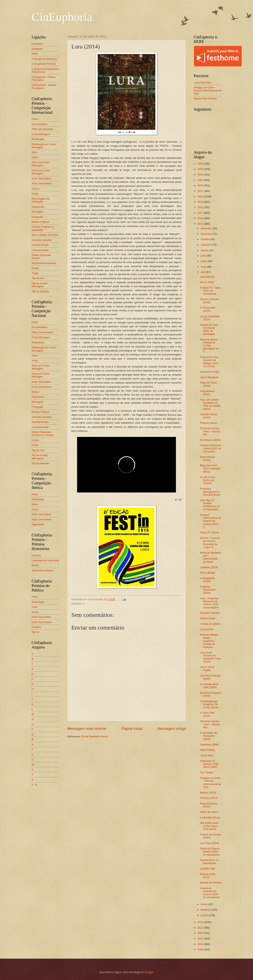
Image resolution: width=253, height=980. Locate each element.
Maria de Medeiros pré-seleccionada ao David (211, 557)
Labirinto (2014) (209, 567)
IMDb (35, 54)
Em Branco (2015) (210, 440)
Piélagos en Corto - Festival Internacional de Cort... (211, 783)
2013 (201, 928)
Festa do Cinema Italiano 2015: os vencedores (210, 852)
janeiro (205, 915)
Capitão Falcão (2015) (209, 416)
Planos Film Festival (205, 99)
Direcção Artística (42, 240)
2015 (201, 224)
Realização (38, 139)
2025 (201, 169)
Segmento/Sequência (44, 263)
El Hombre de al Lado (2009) (209, 686)
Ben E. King (207, 282)
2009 (201, 949)
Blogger (149, 972)
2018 (201, 207)
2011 (201, 939)
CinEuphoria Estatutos (44, 59)
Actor (35, 152)
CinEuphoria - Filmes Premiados (43, 79)
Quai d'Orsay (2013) (207, 458)
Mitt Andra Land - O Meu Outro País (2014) (210, 826)
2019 (201, 202)
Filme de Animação (42, 129)
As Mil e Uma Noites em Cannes (208, 480)
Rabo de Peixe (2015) (208, 384)
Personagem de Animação (41, 200)
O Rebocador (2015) (208, 309)
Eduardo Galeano (210, 613)
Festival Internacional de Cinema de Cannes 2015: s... (211, 521)
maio (204, 267)
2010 (201, 944)
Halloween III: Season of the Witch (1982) (209, 764)
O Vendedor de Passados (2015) (209, 736)
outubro (205, 239)
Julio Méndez (208, 277)
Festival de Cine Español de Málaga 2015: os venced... (209, 362)
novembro (207, 234)
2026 (201, 164)
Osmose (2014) (209, 798)
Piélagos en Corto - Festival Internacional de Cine (208, 91)
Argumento (38, 207)
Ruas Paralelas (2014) (209, 805)
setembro (206, 245)
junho (204, 261)
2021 (201, 191)
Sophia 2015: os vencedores (209, 862)
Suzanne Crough (210, 372)
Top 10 (35, 632)
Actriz (35, 157)
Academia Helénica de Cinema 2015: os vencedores (210, 893)
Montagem (38, 212)
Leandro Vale (208, 869)
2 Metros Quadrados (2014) (208, 590)
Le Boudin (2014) (210, 818)
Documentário (40, 124)
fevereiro (206, 910)
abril (203, 272)
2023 (201, 180)
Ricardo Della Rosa (208, 876)
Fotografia (37, 217)
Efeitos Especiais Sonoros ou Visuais (43, 434)
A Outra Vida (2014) (207, 714)
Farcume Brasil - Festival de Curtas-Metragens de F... (209, 346)
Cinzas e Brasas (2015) (209, 301)
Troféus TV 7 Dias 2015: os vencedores (210, 291)
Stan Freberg (207, 750)
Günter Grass (208, 618)
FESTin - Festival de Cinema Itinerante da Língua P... (210, 543)
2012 (201, 933)
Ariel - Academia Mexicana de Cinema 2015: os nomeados (209, 603)
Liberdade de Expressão (45, 560)
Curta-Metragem (41, 134)
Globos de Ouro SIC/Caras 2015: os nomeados (209, 329)
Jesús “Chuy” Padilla (208, 668)
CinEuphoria (62, 17)
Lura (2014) (207, 629)
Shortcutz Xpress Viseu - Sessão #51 (210, 431)
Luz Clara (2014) (210, 843)
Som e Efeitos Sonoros (45, 235)
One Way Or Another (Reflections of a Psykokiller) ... (211, 505)
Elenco (35, 189)
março (204, 904)
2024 (201, 175)
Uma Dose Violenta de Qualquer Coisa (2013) (210, 657)
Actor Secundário (41, 178)
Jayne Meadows (209, 377)
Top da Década (40, 291)
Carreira (36, 555)
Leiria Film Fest (202, 83)
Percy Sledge (208, 573)
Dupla (35, 194)
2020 (201, 196)
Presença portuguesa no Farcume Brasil (210, 492)
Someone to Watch (42, 570)
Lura (74, 142)
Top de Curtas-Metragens (40, 285)
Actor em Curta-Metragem (41, 164)
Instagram (37, 49)
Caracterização (40, 250)
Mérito (35, 565)
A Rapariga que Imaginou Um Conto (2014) (209, 704)
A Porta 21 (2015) (210, 624)
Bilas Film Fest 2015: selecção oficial (210, 469)
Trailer (35, 273)
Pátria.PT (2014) (209, 533)
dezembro (207, 228)
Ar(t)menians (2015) (207, 393)
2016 (201, 218)
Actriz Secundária (42, 183)
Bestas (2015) (208, 793)
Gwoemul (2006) (209, 745)
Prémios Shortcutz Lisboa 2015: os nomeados (211, 448)
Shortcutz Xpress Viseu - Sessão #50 (210, 724)
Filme (35, 119)
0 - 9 (34, 785)
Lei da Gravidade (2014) (210, 318)
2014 (201, 922)
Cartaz (35, 268)
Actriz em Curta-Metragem (41, 172)
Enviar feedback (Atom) (95, 736)
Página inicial (132, 729)
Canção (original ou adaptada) (43, 228)
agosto (205, 250)
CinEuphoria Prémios (44, 64)
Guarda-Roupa (40, 245)
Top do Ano (38, 278)
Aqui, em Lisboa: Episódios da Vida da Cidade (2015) (210, 404)
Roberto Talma (208, 423)
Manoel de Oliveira (211, 883)
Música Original (40, 222)
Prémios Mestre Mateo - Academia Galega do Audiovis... (209, 641)
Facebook (37, 44)
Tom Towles (207, 772)
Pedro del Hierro (209, 812)
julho (204, 256)
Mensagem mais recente (87, 729)
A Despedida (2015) (207, 580)
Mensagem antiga (172, 729)
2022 (201, 185)
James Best (207, 755)
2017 (201, 213)
